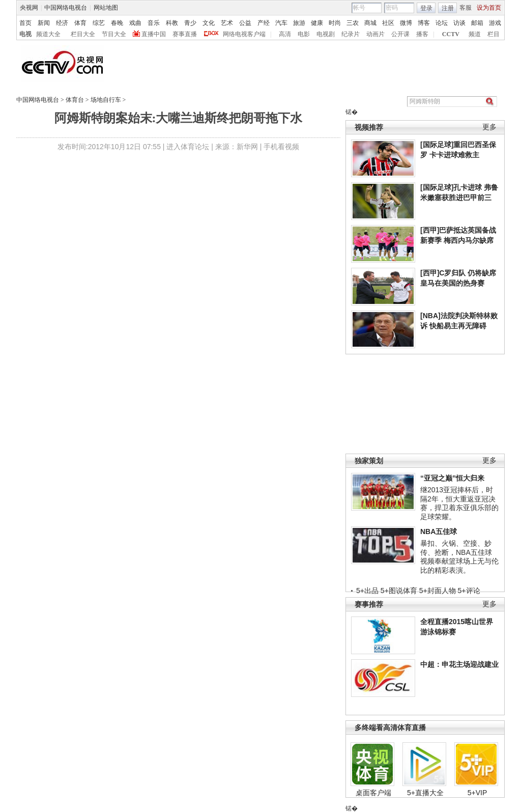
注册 (448, 8)
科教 (172, 23)
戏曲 (135, 23)
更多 (489, 127)
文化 (209, 23)
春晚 (117, 23)
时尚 (335, 23)
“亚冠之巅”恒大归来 (452, 478)
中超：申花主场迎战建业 (459, 664)
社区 (388, 23)
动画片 (375, 34)
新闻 (44, 23)
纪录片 (351, 34)
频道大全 (48, 34)
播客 (422, 34)
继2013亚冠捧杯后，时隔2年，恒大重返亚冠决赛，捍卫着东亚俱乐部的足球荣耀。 (459, 503)
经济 (62, 23)
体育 (80, 23)
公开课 (400, 34)
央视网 (29, 8)
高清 (285, 34)
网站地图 (106, 8)
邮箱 (477, 23)
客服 (466, 8)
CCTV (451, 34)
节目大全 (114, 34)
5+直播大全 (425, 793)
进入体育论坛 (188, 147)
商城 (370, 23)
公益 (245, 23)
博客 (424, 23)
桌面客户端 (373, 793)
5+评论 (469, 591)
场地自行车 (106, 100)
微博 (406, 23)
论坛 (442, 23)
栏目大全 (83, 34)
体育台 (75, 100)
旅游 (299, 23)
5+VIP (477, 793)
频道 (475, 34)
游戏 (495, 23)
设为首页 (489, 8)
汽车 (281, 23)
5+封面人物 (438, 591)
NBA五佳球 (439, 531)
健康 (317, 23)
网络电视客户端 (244, 34)
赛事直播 (185, 34)
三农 (353, 23)
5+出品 (367, 591)
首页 (25, 23)
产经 (264, 23)
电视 (25, 34)
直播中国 (154, 34)
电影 (304, 34)
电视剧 (326, 34)
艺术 (227, 23)
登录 (426, 8)
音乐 (154, 23)
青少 (190, 23)
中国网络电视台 (66, 8)
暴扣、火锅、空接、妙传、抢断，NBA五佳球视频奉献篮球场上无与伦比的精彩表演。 (459, 557)
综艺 (99, 23)
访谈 (459, 23)
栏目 (494, 34)
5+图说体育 (399, 591)
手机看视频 (281, 147)
